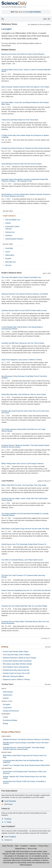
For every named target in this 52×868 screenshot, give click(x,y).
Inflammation (10, 255)
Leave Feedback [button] (10, 837)
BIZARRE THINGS (6, 752)
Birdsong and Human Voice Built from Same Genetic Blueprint (23, 54)
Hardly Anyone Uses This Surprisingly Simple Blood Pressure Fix (24, 544)
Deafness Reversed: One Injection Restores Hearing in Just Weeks (25, 294)
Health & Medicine (9, 216)
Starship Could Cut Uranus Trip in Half (16, 673)
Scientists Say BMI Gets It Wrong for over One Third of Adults (23, 343)
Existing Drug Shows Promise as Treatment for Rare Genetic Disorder (26, 148)
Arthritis (8, 223)
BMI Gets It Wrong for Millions (13, 676)
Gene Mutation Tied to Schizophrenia (16, 667)
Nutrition (6, 698)
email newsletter (35, 12)
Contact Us (8, 840)
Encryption (7, 704)
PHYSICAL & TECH (7, 701)
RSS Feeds (8, 804)
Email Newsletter (10, 801)
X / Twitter (8, 822)
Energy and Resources (11, 711)
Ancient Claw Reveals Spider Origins (16, 652)
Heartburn (9, 235)
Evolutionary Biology (10, 720)
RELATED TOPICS (8, 211)
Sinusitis (8, 259)
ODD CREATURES (7, 768)
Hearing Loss (10, 232)
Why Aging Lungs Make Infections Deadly (17, 664)
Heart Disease (8, 692)
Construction (7, 708)
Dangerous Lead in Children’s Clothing (16, 679)
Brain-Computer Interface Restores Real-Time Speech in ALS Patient (25, 87)
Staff (17, 846)
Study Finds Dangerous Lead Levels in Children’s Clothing (22, 360)
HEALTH (4, 689)
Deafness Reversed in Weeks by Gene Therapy (19, 658)
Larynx (8, 252)
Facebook (8, 819)
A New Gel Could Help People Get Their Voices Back (20, 120)
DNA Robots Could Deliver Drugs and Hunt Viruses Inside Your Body (25, 529)
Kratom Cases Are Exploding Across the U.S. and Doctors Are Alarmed (26, 590)
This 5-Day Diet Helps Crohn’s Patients (16, 655)
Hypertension (8, 695)
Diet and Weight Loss (13, 220)
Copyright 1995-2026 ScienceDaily (17, 851)
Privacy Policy (43, 846)
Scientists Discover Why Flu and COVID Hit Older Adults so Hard (24, 311)
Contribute (24, 846)
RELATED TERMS (8, 244)
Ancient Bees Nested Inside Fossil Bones (17, 661)
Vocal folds (9, 248)
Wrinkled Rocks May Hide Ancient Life (16, 670)
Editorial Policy (20, 849)
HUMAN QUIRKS (6, 736)
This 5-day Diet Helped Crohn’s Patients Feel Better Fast (21, 277)
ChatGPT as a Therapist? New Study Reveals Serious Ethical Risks (26, 765)
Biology (5, 723)
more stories (45, 638)
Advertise (33, 846)
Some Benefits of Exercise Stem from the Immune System (22, 164)
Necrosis (8, 265)
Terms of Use (32, 849)
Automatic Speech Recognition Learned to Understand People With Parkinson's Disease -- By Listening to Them (25, 180)
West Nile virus (10, 262)
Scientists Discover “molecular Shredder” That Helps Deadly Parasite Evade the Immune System (24, 748)
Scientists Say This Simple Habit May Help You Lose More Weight (24, 606)
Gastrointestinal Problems (14, 239)
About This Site (8, 846)
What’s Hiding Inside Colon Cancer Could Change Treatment (23, 464)
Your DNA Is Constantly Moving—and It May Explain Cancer (22, 560)
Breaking (5, 647)
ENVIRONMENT (6, 714)
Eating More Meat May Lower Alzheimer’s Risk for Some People (24, 394)
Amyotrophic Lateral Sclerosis (12, 228)
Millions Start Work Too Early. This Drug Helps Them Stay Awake (24, 485)
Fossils (5, 717)
